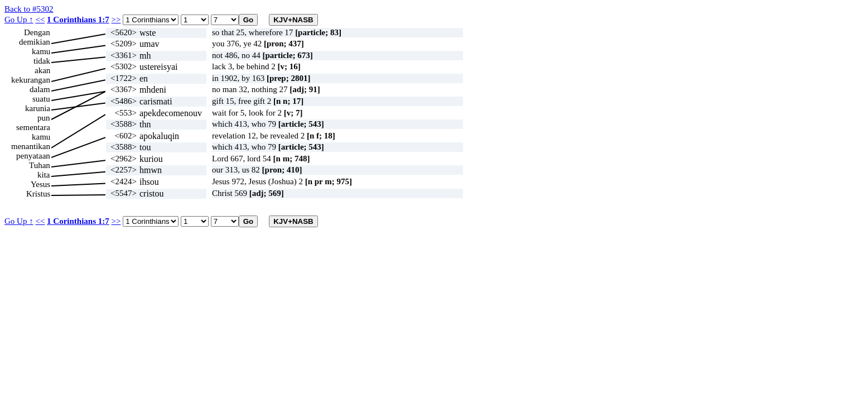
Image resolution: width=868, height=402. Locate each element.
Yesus (40, 184)
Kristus (38, 194)
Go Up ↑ (19, 20)
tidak (42, 61)
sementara (33, 127)
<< (40, 20)
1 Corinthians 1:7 (78, 20)
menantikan (31, 146)
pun (44, 118)
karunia (38, 108)
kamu (41, 51)
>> (116, 20)
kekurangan (31, 80)
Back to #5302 (29, 9)
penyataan (33, 156)
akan (42, 70)
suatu (41, 99)
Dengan (37, 32)
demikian (35, 42)
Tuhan (40, 165)
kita (44, 175)
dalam (40, 89)
